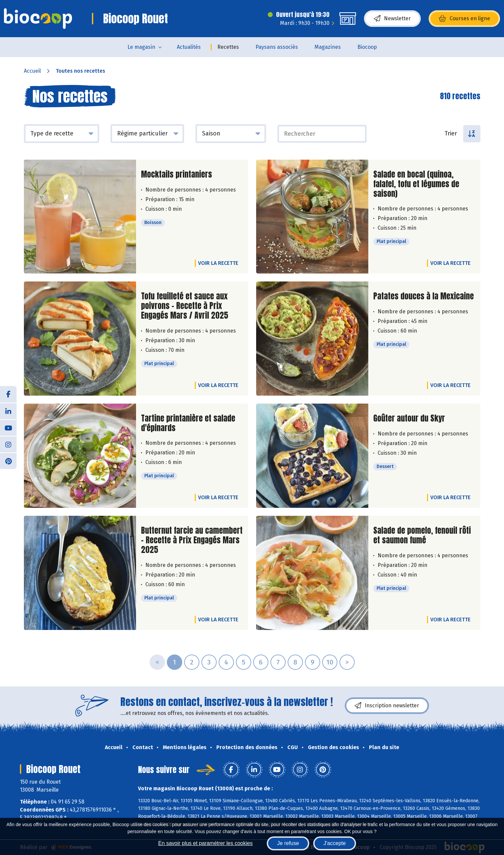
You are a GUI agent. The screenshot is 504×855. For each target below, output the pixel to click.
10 (330, 662)
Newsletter (392, 19)
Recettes (228, 47)
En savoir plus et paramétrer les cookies (206, 843)
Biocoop (367, 47)
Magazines (328, 47)
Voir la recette (218, 263)
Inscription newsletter (387, 706)
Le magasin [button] (141, 47)
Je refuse (288, 843)
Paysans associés (277, 47)
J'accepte (335, 843)
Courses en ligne (464, 19)
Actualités (189, 47)
